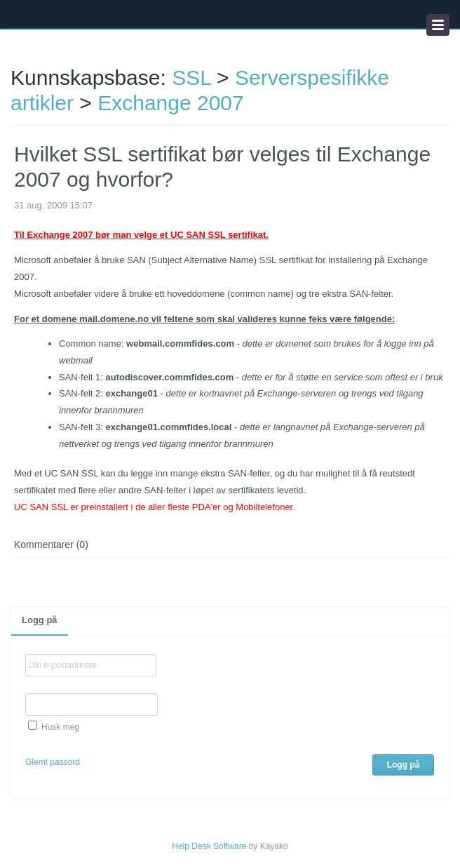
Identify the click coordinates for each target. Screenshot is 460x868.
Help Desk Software (209, 846)
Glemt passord (53, 762)
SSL (191, 78)
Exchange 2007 (171, 103)
